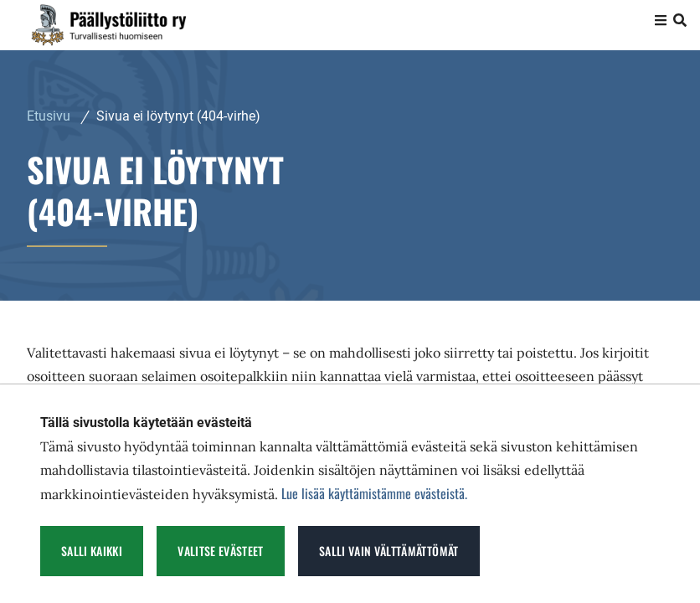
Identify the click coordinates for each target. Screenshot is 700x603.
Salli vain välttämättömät (389, 551)
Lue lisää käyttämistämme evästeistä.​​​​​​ (374, 493)
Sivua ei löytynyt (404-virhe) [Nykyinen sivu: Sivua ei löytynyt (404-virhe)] (178, 116)
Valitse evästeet (221, 551)
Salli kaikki (92, 551)
